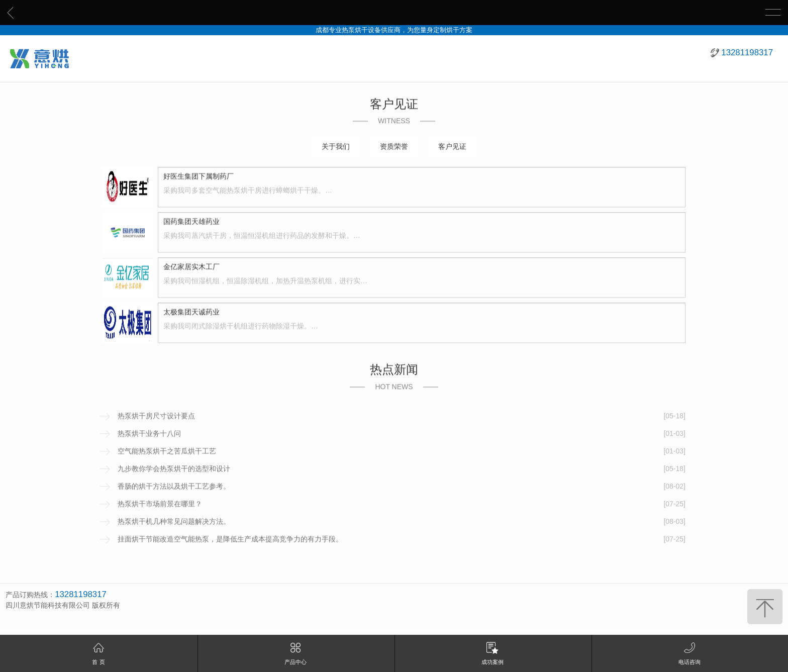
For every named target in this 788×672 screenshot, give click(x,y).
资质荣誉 (394, 147)
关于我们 (336, 147)
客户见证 (452, 147)
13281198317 (747, 53)
